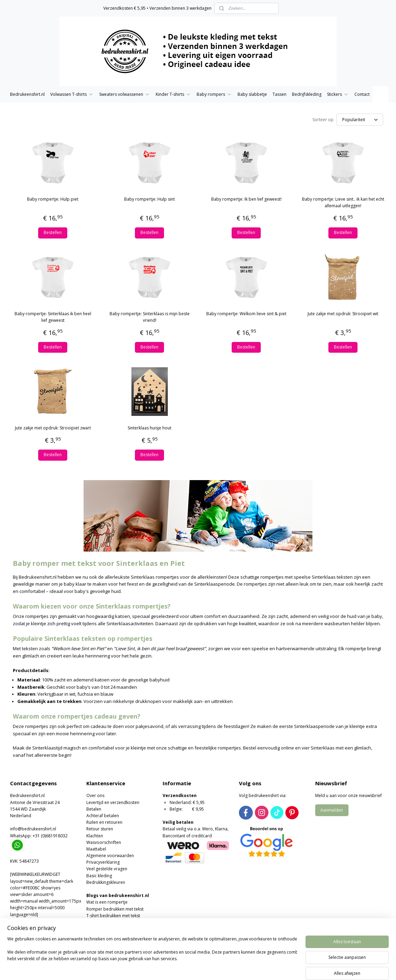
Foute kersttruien (103, 942)
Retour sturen (100, 829)
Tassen (279, 94)
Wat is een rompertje (107, 902)
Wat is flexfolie (101, 922)
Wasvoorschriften (104, 842)
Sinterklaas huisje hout (149, 428)
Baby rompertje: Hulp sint (149, 199)
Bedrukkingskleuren (106, 882)
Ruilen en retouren (104, 822)
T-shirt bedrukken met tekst (113, 916)
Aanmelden (332, 810)
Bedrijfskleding (307, 94)
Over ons (95, 795)
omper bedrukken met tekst (116, 909)
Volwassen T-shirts (72, 94)
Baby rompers (214, 94)
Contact (362, 94)
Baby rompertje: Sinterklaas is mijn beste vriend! (150, 317)
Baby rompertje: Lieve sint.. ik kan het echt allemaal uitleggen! (343, 202)
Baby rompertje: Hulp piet (53, 199)
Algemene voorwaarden (110, 856)
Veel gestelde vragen (107, 869)
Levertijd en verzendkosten (113, 802)
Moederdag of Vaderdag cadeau (119, 935)
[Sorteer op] (360, 120)
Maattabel (96, 849)
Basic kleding (99, 876)
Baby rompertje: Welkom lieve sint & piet (246, 314)
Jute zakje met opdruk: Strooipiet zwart (53, 428)
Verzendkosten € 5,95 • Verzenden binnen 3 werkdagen (157, 8)
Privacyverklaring (103, 862)
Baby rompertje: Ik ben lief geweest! (246, 199)
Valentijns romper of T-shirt (113, 929)
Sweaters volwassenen (125, 94)
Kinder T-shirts (173, 94)
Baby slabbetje (252, 94)
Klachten (95, 836)
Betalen (94, 809)
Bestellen (53, 232)
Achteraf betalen (103, 816)
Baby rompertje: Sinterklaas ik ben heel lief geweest (53, 317)
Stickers (338, 94)
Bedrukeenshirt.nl (27, 94)
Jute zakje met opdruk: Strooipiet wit (343, 314)
